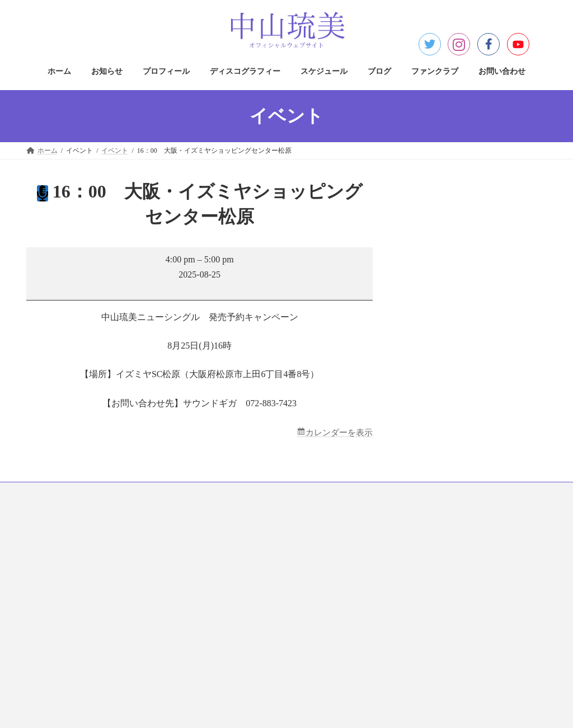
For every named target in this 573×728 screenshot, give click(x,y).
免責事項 (226, 579)
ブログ (347, 493)
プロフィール (149, 493)
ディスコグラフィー (222, 493)
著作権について (236, 559)
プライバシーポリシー (246, 539)
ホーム (47, 493)
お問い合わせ (462, 493)
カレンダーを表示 (337, 433)
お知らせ (93, 493)
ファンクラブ (400, 493)
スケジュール (294, 493)
